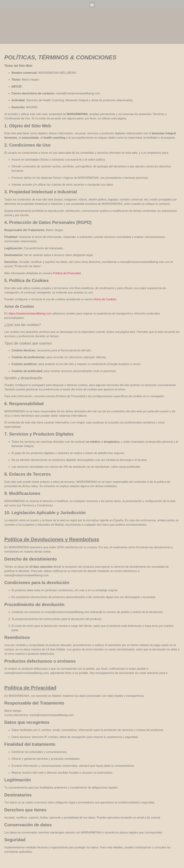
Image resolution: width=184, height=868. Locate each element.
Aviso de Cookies (105, 299)
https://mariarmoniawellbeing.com (30, 314)
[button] (92, 5)
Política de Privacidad (67, 273)
